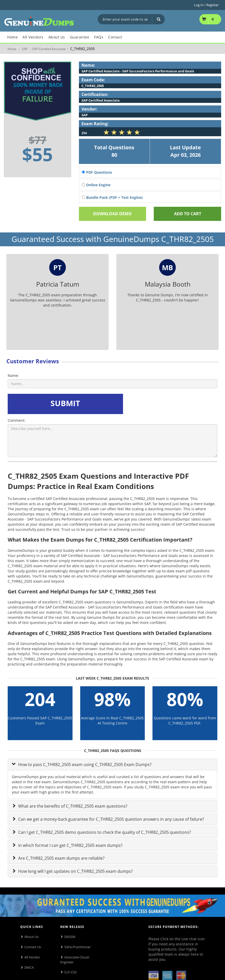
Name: (13, 375)
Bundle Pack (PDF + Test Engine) (112, 197)
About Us (31, 937)
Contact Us (33, 947)
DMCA (29, 967)
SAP (25, 49)
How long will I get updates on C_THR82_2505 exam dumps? (75, 871)
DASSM (70, 937)
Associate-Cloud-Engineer (75, 960)
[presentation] (163, 404)
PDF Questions (97, 172)
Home (12, 49)
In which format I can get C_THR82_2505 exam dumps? (70, 845)
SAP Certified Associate (49, 49)
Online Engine (96, 185)
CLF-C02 (70, 972)
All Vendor (32, 957)
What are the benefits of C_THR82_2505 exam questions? (72, 806)
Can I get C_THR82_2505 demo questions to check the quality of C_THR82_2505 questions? (104, 832)
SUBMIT (65, 403)
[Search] (158, 19)
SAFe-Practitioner (78, 947)
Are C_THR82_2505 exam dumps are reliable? (61, 858)
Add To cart (188, 214)
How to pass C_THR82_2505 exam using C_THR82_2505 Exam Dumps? (84, 765)
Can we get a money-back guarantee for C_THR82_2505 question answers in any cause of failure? (111, 819)
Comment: (17, 420)
